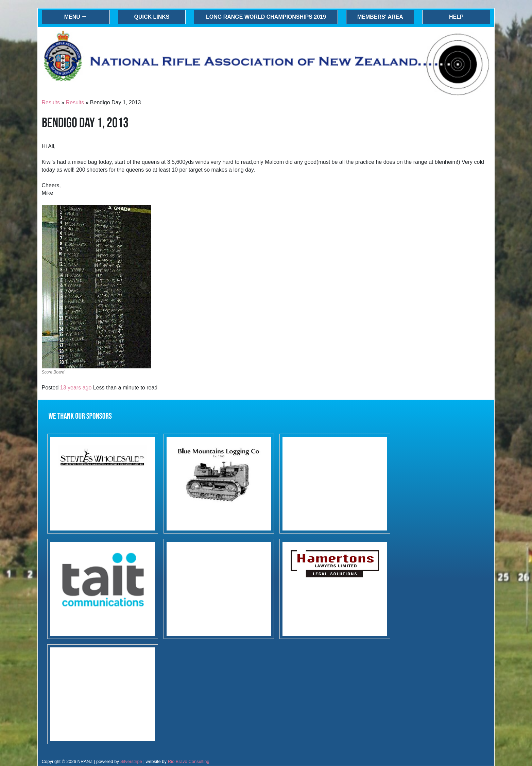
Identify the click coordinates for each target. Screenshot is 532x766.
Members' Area (380, 17)
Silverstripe (131, 761)
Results (51, 102)
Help (456, 17)
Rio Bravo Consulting (189, 761)
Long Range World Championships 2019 (266, 17)
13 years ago (76, 388)
